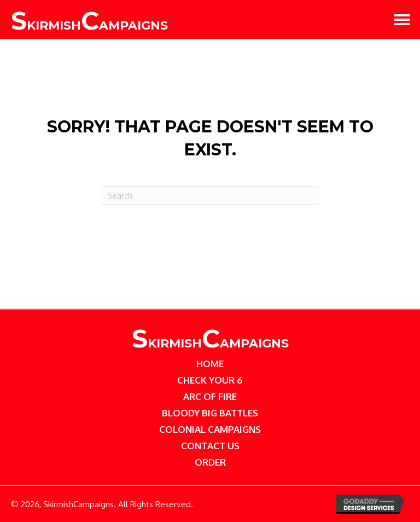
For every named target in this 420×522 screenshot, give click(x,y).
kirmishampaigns (210, 343)
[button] (402, 20)
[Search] (210, 195)
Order (210, 462)
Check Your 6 (210, 380)
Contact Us (210, 446)
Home (210, 364)
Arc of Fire (210, 396)
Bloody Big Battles (210, 413)
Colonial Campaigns (210, 429)
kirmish (89, 25)
